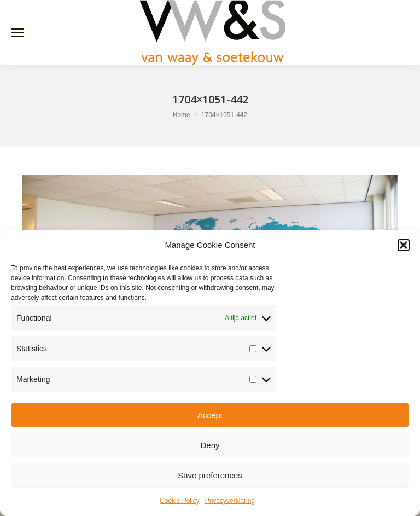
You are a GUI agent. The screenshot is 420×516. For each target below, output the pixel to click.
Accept (210, 415)
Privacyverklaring (230, 501)
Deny (210, 445)
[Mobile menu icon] (17, 33)
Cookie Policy (180, 501)
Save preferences (210, 475)
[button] (404, 245)
